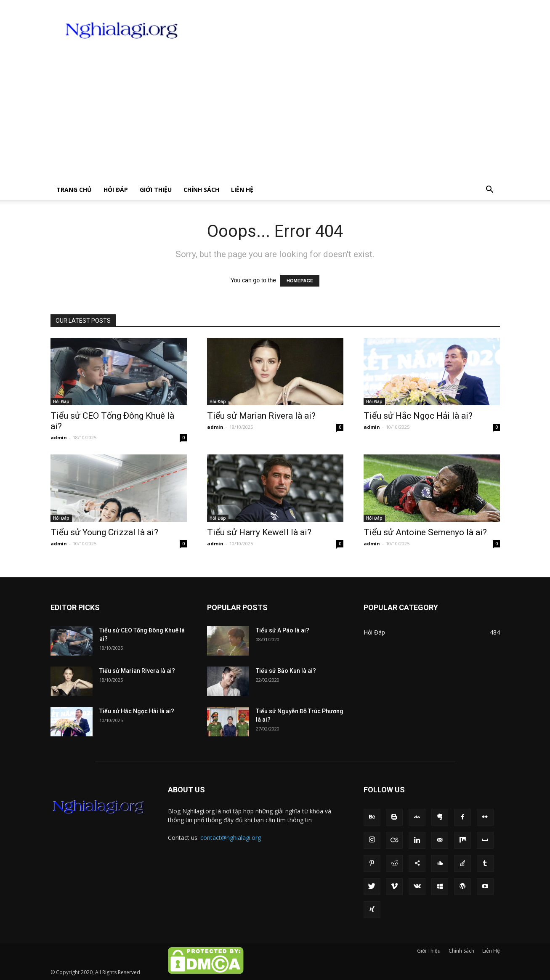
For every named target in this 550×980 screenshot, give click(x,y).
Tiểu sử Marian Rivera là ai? (261, 416)
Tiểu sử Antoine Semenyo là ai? (425, 532)
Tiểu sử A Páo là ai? (283, 630)
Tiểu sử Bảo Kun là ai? (286, 671)
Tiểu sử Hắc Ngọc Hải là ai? (418, 416)
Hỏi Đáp (116, 190)
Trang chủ (74, 190)
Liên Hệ (242, 190)
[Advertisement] (275, 117)
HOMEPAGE (300, 281)
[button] (490, 190)
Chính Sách (201, 190)
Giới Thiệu (156, 190)
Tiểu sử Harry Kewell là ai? (259, 532)
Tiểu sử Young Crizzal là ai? (104, 532)
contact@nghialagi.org (231, 838)
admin (59, 437)
